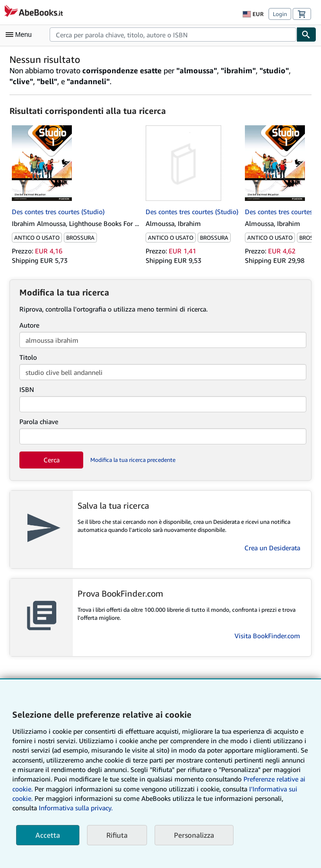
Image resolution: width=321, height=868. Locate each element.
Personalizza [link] (194, 835)
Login (280, 14)
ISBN (27, 389)
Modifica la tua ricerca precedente (133, 460)
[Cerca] (306, 35)
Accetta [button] (48, 835)
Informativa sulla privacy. (76, 808)
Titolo (28, 357)
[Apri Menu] (21, 35)
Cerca (52, 460)
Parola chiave (39, 421)
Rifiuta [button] (117, 835)
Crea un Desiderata (272, 548)
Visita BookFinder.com (267, 636)
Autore (29, 325)
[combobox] (173, 35)
